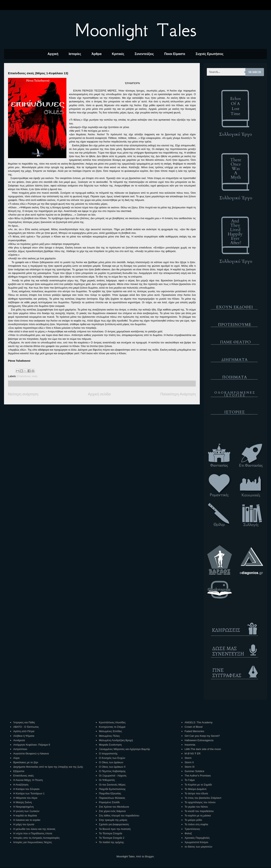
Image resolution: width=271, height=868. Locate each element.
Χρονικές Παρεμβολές (197, 838)
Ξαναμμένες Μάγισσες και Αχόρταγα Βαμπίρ (124, 749)
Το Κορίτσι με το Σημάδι (198, 785)
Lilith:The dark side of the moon (203, 749)
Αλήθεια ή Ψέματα (24, 736)
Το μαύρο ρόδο (193, 820)
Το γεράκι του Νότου (196, 807)
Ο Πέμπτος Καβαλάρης (112, 771)
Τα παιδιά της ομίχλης (111, 842)
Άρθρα (96, 54)
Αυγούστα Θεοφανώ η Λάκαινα (31, 754)
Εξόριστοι (19, 771)
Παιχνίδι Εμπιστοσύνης (112, 789)
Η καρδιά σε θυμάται (25, 816)
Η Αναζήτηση (21, 785)
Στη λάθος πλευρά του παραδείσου (119, 816)
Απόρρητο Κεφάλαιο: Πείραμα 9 (32, 745)
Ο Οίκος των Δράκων (111, 762)
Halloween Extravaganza (199, 740)
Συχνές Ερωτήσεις (210, 54)
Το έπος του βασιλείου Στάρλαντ (203, 798)
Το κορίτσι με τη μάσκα (198, 816)
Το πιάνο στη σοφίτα (196, 824)
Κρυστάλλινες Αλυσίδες (112, 722)
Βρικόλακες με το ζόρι (26, 762)
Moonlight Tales (135, 30)
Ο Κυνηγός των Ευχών (112, 758)
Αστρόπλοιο (20, 749)
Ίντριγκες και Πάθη (24, 722)
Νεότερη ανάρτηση (23, 394)
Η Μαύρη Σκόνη (22, 802)
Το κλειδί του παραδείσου (199, 811)
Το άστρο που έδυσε (196, 793)
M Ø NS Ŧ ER (192, 754)
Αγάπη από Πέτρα (24, 731)
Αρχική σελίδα (99, 394)
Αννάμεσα (19, 740)
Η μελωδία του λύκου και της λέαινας (34, 829)
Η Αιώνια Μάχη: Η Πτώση (28, 780)
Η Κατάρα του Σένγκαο (26, 789)
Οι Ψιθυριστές (107, 780)
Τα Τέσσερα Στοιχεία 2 (112, 838)
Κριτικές (118, 54)
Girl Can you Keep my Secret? (202, 736)
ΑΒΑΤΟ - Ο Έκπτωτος (26, 727)
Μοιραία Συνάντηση (110, 745)
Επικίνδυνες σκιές (27, 376)
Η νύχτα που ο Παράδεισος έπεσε (33, 833)
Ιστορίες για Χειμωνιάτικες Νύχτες (33, 842)
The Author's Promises (198, 776)
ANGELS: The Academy (198, 722)
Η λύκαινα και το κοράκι (27, 820)
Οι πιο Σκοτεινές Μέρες (112, 785)
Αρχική (53, 54)
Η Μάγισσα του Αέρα (25, 798)
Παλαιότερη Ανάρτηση (178, 394)
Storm (188, 758)
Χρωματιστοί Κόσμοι (196, 842)
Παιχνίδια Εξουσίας (110, 793)
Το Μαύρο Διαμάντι (195, 789)
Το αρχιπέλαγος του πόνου (200, 802)
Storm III (189, 767)
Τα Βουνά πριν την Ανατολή (115, 829)
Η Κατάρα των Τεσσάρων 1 (29, 793)
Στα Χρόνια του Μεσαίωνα (114, 807)
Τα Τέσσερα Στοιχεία (111, 833)
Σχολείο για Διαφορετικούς (114, 824)
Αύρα (16, 758)
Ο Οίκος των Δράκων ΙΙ (112, 767)
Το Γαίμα (190, 780)
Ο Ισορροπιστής (108, 754)
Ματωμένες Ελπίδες (110, 731)
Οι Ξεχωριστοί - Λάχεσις (113, 776)
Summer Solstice (194, 771)
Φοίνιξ (188, 833)
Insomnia (190, 745)
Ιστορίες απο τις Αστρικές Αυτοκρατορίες (37, 838)
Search (255, 72)
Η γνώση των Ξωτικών (26, 811)
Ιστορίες (75, 54)
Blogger (149, 856)
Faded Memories (194, 731)
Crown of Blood (193, 727)
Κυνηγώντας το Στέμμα (112, 727)
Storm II (189, 762)
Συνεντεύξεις (144, 54)
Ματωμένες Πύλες (109, 736)
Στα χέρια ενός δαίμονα (112, 811)
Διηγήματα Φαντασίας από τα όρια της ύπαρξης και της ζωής (48, 767)
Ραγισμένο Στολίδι (109, 802)
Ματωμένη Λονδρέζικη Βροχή (116, 740)
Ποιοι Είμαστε (175, 54)
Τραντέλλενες (192, 829)
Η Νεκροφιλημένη (23, 807)
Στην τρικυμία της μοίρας (113, 820)
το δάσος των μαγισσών (198, 847)
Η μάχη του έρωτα (24, 824)
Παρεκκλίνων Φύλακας (112, 798)
